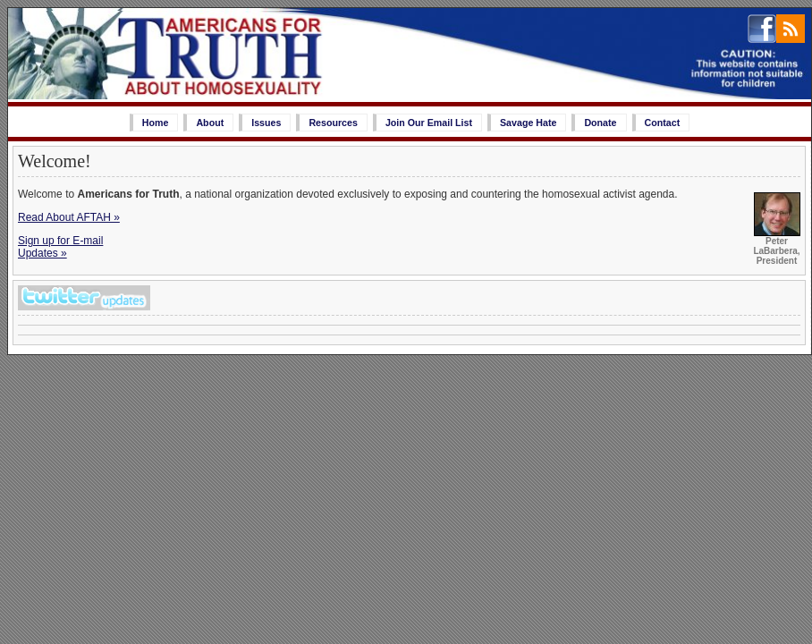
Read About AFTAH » (69, 217)
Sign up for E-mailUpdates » (60, 247)
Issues (266, 123)
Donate (600, 123)
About (210, 123)
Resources (333, 123)
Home (156, 123)
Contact (663, 123)
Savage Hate (528, 123)
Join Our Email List (429, 123)
